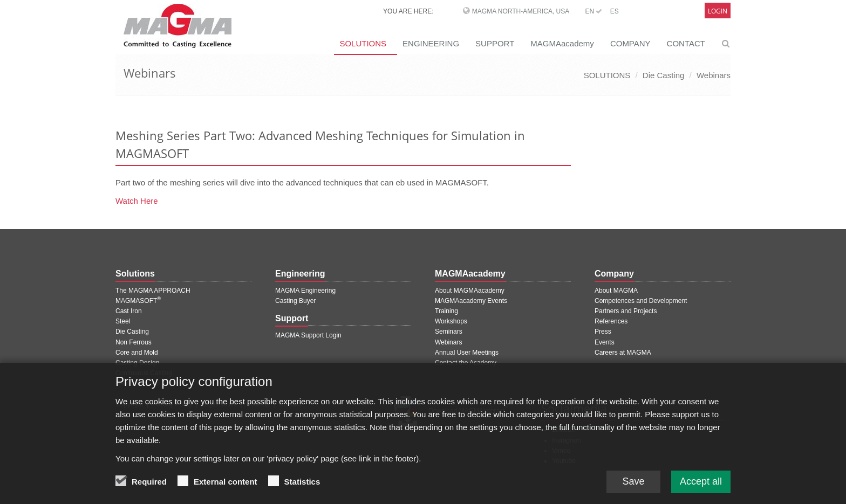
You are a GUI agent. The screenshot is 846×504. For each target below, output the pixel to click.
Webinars (714, 75)
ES (615, 11)
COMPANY (630, 43)
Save (633, 486)
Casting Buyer (295, 301)
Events (605, 342)
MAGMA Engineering (305, 291)
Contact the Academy (466, 363)
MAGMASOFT (138, 301)
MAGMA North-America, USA (521, 11)
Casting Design (137, 363)
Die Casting (664, 75)
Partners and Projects (626, 311)
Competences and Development (641, 301)
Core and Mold (137, 353)
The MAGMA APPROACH (153, 291)
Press (603, 332)
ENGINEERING (431, 43)
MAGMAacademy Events (471, 301)
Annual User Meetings (467, 353)
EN (593, 11)
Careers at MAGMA (623, 353)
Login (718, 11)
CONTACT (686, 43)
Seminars (449, 332)
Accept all (701, 486)
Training (446, 311)
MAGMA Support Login (308, 335)
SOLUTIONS (363, 43)
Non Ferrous (134, 342)
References (611, 321)
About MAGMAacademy (470, 291)
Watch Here (137, 201)
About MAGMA (616, 291)
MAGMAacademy (562, 43)
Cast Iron (129, 311)
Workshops (451, 321)
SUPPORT (495, 43)
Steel (123, 321)
